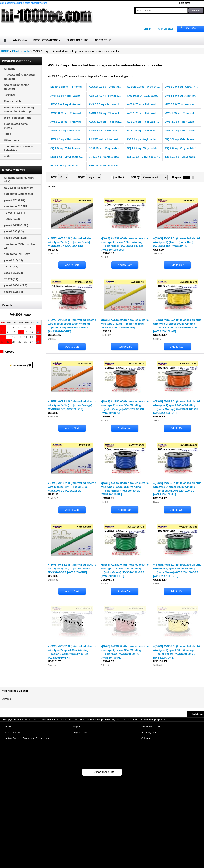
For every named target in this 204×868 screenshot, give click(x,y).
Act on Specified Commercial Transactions (27, 738)
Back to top (197, 714)
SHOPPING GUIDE (151, 727)
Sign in (147, 29)
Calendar (146, 738)
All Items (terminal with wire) (19, 179)
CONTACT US (13, 732)
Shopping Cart (149, 732)
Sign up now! (166, 29)
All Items (10, 69)
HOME (9, 727)
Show (53, 177)
